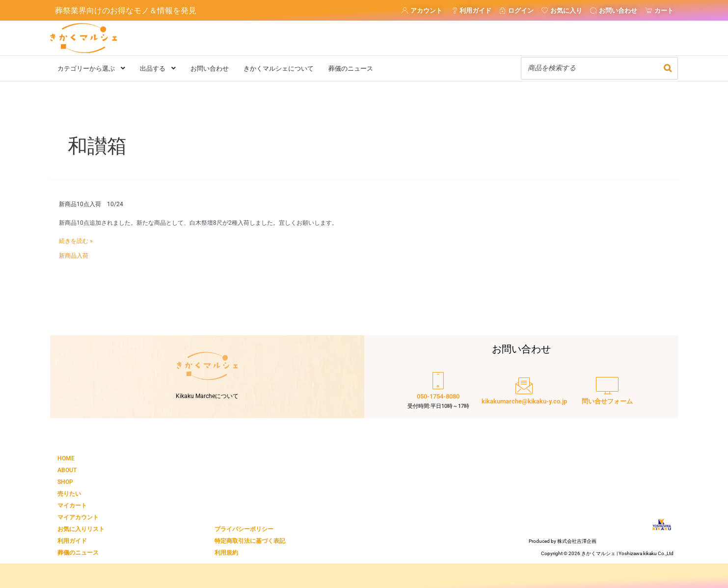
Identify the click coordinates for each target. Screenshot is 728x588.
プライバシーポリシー (244, 529)
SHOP (65, 482)
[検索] (668, 68)
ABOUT (67, 470)
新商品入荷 (74, 256)
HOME (66, 458)
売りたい (69, 494)
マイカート (72, 506)
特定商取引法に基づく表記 (250, 541)
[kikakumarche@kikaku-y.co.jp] (524, 392)
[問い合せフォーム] (607, 392)
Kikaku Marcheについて (207, 396)
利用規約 (226, 553)
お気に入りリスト (81, 529)
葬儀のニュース (78, 553)
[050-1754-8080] (438, 392)
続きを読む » (76, 241)
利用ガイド (72, 541)
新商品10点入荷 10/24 (91, 204)
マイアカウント (78, 517)
